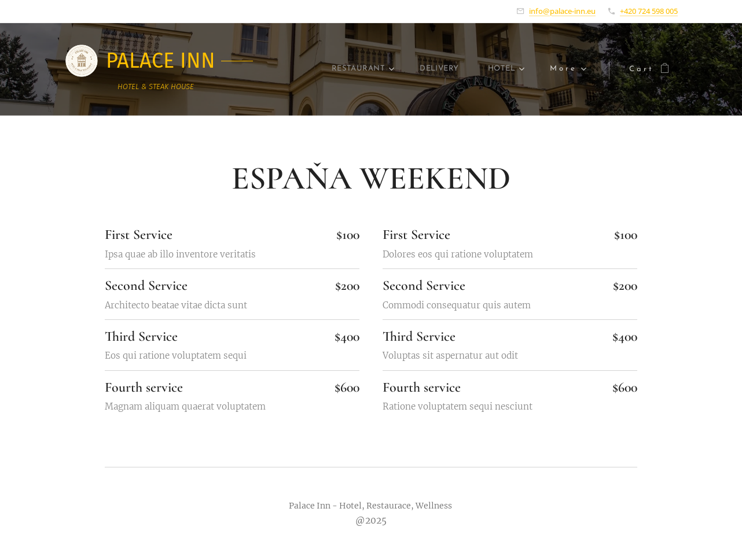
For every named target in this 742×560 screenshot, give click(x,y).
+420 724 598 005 (649, 11)
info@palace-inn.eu (562, 11)
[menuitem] (330, 69)
